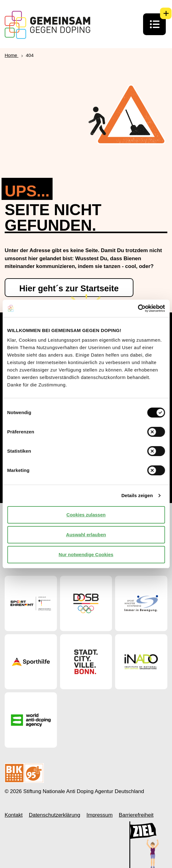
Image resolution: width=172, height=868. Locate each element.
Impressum (100, 815)
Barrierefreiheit (136, 815)
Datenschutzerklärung (55, 815)
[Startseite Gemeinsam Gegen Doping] (47, 25)
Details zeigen (137, 495)
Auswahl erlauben (86, 535)
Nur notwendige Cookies (86, 554)
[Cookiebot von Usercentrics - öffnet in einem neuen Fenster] (138, 308)
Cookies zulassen (86, 515)
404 (30, 55)
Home (12, 55)
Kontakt (14, 815)
